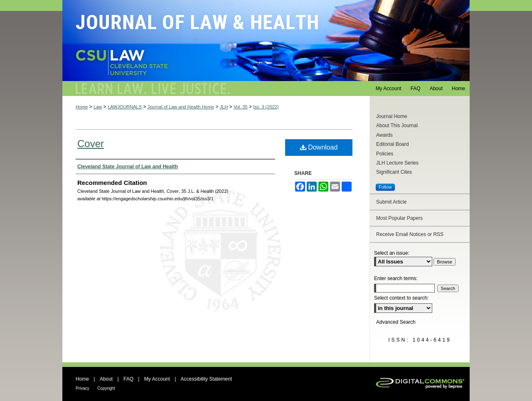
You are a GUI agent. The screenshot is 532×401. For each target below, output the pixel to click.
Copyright (106, 388)
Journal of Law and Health (266, 41)
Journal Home (392, 116)
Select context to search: (401, 298)
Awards (384, 135)
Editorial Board (393, 144)
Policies (385, 154)
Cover (91, 144)
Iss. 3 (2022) (266, 107)
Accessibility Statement (206, 379)
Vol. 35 (241, 107)
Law (98, 107)
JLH (224, 107)
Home (82, 107)
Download (319, 147)
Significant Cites (394, 172)
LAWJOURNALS (125, 107)
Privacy (83, 388)
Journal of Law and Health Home (181, 107)
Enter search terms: (396, 278)
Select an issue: (392, 253)
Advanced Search (396, 322)
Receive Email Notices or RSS (410, 234)
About (106, 379)
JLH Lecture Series (397, 163)
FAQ (128, 379)
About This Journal (397, 125)
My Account (157, 379)
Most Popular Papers (399, 218)
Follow (385, 187)
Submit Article (391, 202)
